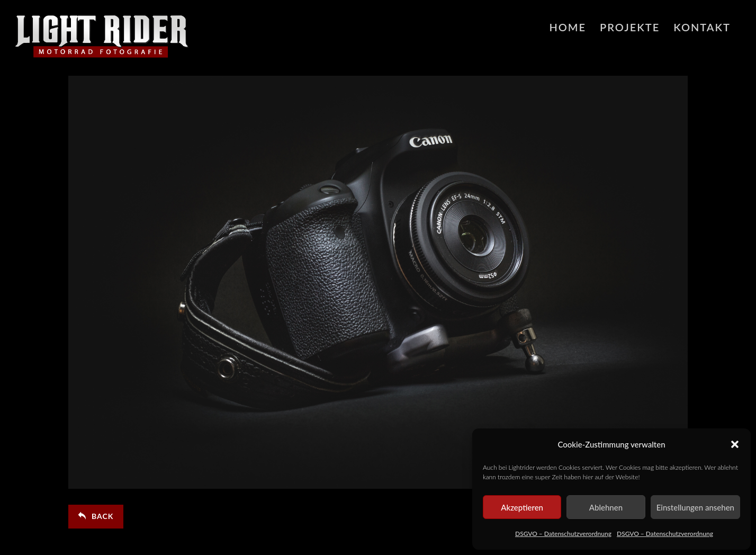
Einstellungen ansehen (695, 507)
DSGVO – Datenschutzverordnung (563, 534)
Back (96, 516)
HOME (568, 27)
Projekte (630, 27)
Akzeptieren (522, 507)
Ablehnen (606, 507)
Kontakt (702, 27)
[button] (735, 444)
